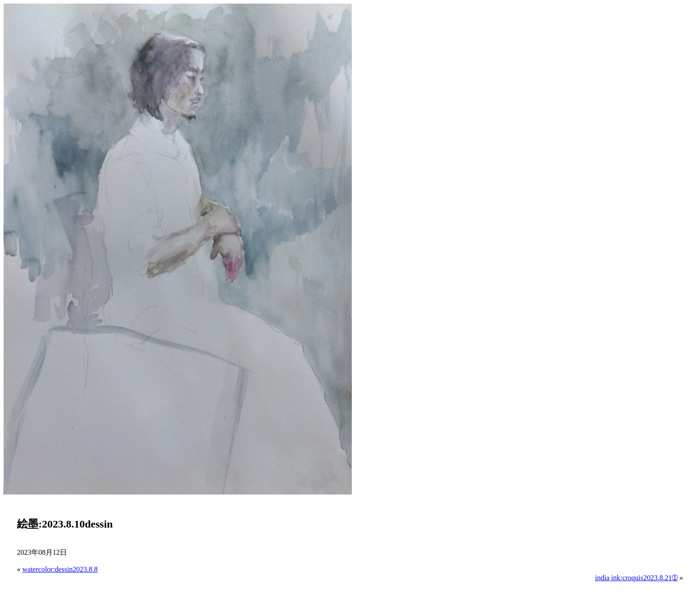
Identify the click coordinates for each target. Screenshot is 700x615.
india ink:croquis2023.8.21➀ (636, 578)
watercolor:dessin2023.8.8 (60, 569)
